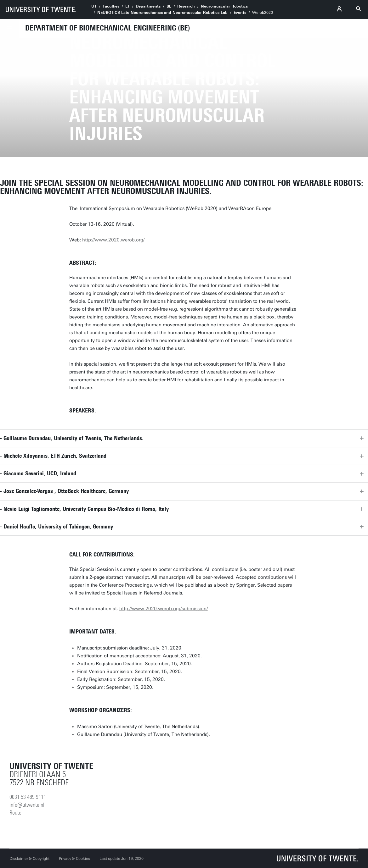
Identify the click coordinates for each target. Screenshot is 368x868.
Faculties (111, 6)
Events (240, 13)
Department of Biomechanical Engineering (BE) (108, 28)
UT (94, 6)
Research (186, 6)
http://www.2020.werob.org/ (113, 240)
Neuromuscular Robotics (224, 6)
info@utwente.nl (27, 805)
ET (127, 6)
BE (169, 6)
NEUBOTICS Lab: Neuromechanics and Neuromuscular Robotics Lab (162, 13)
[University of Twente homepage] (41, 9)
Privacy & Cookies (74, 859)
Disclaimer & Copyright (29, 859)
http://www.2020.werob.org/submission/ (164, 609)
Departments (148, 6)
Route (15, 813)
